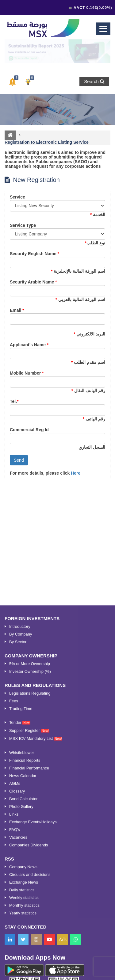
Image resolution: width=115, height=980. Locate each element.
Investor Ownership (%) (30, 822)
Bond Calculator (23, 949)
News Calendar (23, 926)
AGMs (15, 934)
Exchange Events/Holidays (33, 972)
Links (14, 965)
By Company (21, 785)
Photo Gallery (21, 957)
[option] (57, 51)
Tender (20, 873)
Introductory (20, 777)
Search (94, 81)
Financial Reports (25, 911)
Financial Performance (29, 919)
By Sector (18, 792)
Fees (14, 851)
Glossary (17, 942)
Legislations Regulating (30, 844)
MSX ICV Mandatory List (36, 889)
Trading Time (21, 859)
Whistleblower (22, 903)
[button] (12, 82)
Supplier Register (29, 881)
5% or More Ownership (30, 814)
